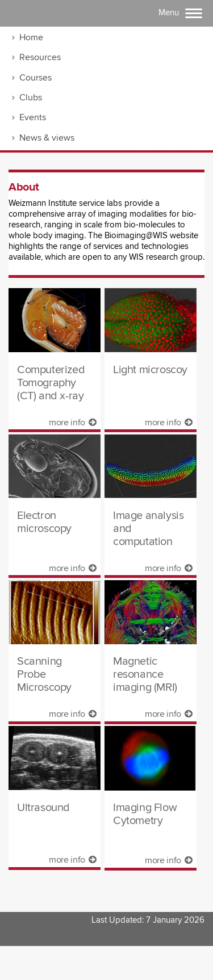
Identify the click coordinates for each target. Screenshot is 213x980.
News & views (47, 138)
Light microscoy (150, 370)
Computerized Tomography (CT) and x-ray (51, 383)
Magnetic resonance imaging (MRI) (145, 675)
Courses (35, 78)
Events (33, 118)
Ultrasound (43, 808)
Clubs (31, 98)
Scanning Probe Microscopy (44, 675)
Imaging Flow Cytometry (145, 814)
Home (31, 38)
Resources (40, 58)
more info (73, 423)
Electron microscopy (44, 522)
